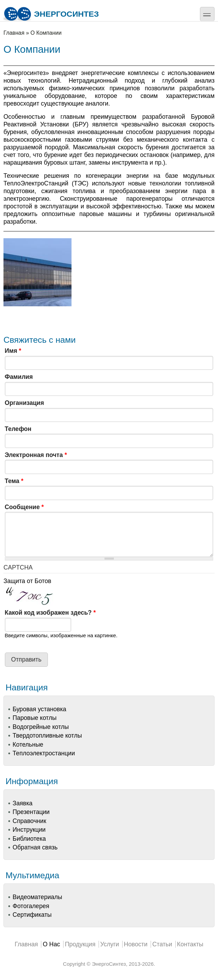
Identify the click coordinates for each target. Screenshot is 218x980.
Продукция (80, 944)
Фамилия (19, 377)
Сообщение (24, 507)
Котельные (28, 745)
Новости (136, 944)
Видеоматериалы (37, 897)
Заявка (22, 803)
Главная (14, 33)
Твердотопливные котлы (47, 736)
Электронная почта (36, 455)
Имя (13, 351)
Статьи (162, 944)
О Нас (51, 944)
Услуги (110, 944)
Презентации (31, 812)
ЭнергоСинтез (51, 14)
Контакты (190, 944)
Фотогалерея (31, 906)
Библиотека (29, 839)
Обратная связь (35, 847)
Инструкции (29, 830)
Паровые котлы (35, 718)
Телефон (18, 429)
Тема (14, 481)
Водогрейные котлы (41, 727)
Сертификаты (32, 915)
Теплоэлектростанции (44, 753)
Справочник (29, 821)
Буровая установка (39, 709)
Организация (24, 403)
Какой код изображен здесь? (50, 613)
